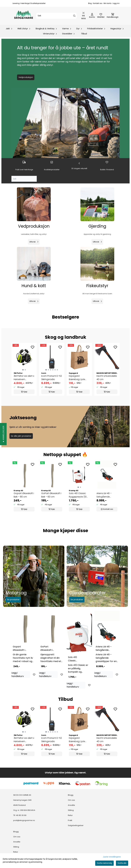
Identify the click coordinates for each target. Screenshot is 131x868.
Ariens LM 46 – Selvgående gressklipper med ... (107, 495)
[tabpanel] (24, 487)
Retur (70, 815)
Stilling (71, 810)
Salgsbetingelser (76, 825)
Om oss (71, 800)
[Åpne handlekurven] (113, 16)
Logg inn (116, 3)
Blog (90, 3)
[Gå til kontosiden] (92, 16)
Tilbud (84, 34)
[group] (24, 369)
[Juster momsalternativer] (83, 16)
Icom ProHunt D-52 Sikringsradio (52, 378)
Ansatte (71, 805)
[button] (3, 434)
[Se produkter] (34, 204)
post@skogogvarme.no (24, 820)
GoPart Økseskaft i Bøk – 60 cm (51, 495)
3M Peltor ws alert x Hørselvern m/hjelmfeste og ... (24, 378)
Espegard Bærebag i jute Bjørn (77, 378)
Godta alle (122, 863)
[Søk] (56, 16)
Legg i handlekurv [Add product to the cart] (18, 675)
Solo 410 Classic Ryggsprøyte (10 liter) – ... (78, 495)
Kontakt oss (98, 3)
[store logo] (24, 16)
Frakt (70, 820)
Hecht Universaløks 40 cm (107, 378)
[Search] (74, 16)
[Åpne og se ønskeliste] (101, 16)
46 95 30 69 (21, 815)
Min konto (107, 3)
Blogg (71, 795)
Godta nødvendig (104, 863)
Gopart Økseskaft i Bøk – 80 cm (24, 495)
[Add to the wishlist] (33, 347)
